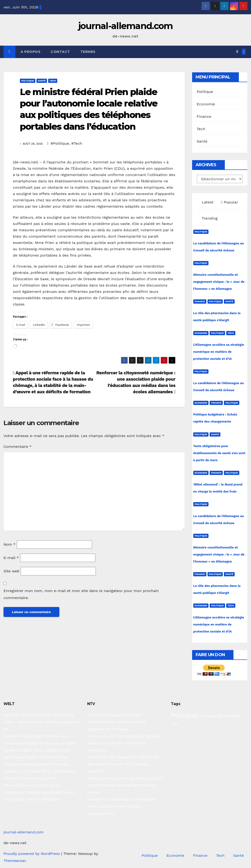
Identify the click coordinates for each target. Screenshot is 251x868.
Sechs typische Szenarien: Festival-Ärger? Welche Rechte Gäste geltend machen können (125, 785)
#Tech (77, 143)
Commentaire (18, 447)
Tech (53, 81)
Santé (42, 81)
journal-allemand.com (126, 26)
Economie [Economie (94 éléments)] (229, 715)
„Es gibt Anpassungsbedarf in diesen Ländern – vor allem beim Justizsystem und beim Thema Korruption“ (40, 771)
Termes (88, 52)
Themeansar (15, 861)
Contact (60, 52)
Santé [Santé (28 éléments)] (212, 716)
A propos (30, 52)
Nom (9, 544)
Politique (28, 81)
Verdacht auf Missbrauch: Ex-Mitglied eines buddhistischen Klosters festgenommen (121, 806)
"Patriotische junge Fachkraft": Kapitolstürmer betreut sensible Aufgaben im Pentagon (116, 722)
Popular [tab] (230, 202)
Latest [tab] (207, 202)
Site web (11, 571)
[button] (237, 52)
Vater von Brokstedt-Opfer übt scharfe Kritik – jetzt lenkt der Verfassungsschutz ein (41, 722)
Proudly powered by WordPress (32, 854)
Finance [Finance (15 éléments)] (175, 724)
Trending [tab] (209, 218)
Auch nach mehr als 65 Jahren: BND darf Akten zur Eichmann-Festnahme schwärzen (125, 743)
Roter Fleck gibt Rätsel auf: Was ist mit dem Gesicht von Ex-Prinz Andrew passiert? (123, 764)
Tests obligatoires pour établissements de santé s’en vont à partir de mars (219, 453)
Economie (206, 104)
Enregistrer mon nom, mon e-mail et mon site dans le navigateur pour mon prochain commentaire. (81, 594)
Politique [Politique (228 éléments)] (184, 715)
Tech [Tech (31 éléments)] (203, 716)
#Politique (60, 143)
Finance (204, 116)
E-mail (11, 558)
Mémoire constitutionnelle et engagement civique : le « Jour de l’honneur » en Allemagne (219, 282)
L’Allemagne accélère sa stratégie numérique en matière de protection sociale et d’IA (219, 352)
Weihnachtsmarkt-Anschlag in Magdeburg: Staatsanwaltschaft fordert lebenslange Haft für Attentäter (39, 792)
